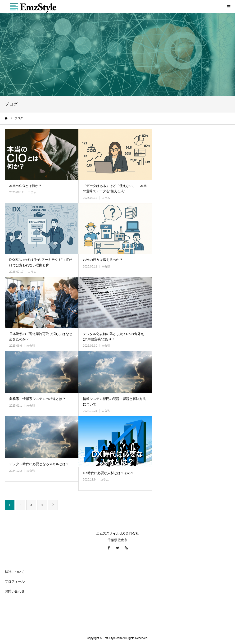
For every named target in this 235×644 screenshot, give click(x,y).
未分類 (106, 267)
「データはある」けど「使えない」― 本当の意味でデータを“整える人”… (115, 188)
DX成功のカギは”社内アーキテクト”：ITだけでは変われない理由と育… (41, 262)
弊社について (15, 572)
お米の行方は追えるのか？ (103, 260)
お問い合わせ (15, 591)
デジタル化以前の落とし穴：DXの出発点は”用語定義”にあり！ (113, 336)
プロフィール (15, 581)
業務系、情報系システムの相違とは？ (37, 399)
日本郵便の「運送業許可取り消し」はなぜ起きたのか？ (41, 336)
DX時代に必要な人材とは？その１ (108, 473)
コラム (32, 192)
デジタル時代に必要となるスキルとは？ (39, 464)
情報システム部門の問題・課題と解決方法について (114, 401)
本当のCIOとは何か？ (25, 186)
